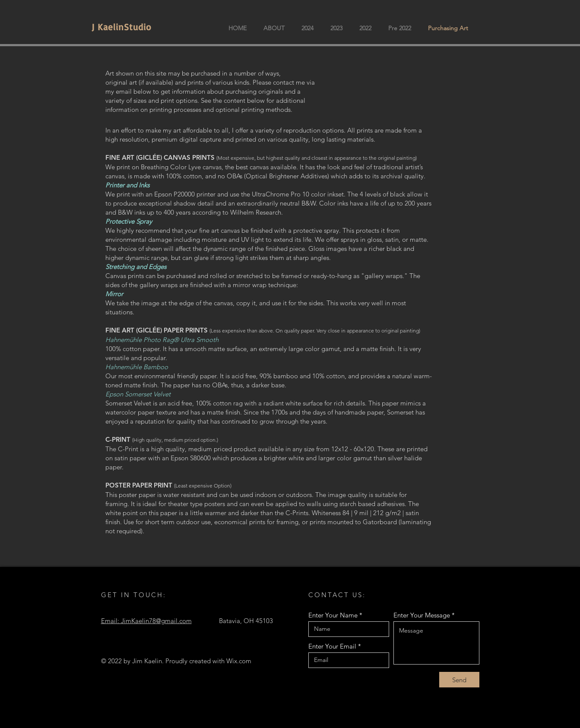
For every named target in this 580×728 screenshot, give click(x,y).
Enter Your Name (333, 615)
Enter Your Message (422, 615)
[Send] (459, 680)
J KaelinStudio (122, 27)
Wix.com (239, 661)
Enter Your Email (332, 646)
